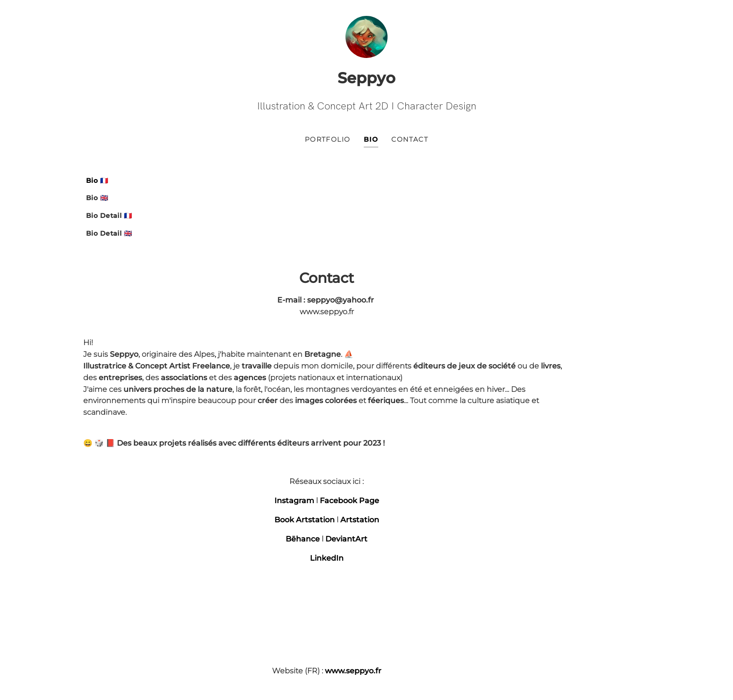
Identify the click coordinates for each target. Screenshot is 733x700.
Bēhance (414, 449)
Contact (410, 142)
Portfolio (328, 142)
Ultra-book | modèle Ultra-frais (366, 646)
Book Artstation (416, 429)
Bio (371, 142)
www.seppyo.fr (465, 581)
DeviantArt (458, 449)
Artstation (471, 429)
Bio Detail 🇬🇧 (109, 236)
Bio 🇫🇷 (97, 183)
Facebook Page (461, 410)
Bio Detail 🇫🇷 (109, 218)
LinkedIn (438, 468)
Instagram (406, 410)
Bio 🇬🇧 (97, 201)
